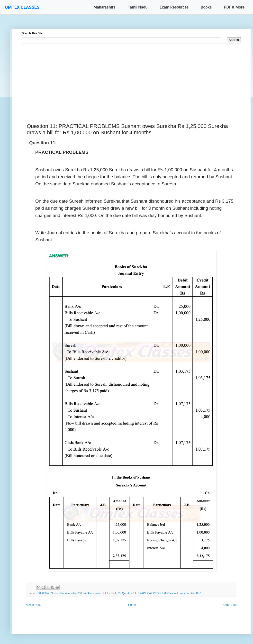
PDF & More (234, 7)
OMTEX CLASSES (22, 7)
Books (206, 7)
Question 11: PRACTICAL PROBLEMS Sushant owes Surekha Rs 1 (162, 593)
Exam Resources (174, 7)
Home (132, 605)
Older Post (230, 605)
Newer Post (33, 605)
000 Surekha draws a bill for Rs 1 (97, 593)
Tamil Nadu (138, 7)
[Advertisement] (131, 78)
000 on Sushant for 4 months (59, 593)
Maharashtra (104, 7)
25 (119, 593)
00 (39, 593)
